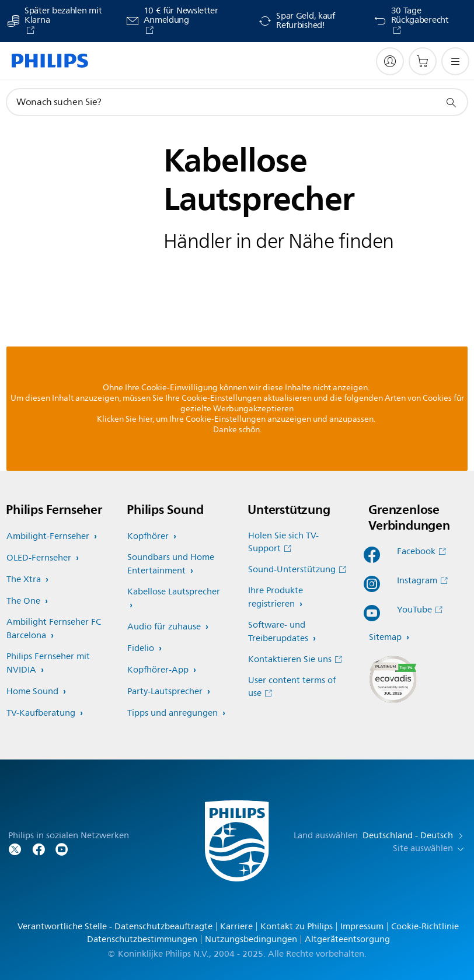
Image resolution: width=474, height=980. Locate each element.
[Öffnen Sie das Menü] (455, 61)
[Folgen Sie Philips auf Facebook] (39, 848)
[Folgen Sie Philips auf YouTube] (62, 848)
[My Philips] (390, 61)
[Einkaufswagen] (423, 61)
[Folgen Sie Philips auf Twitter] (15, 848)
